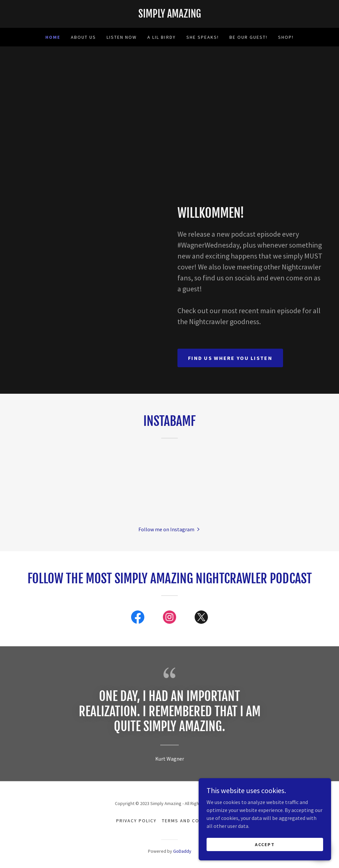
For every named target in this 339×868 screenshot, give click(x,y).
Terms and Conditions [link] (192, 821)
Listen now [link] (122, 37)
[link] (169, 16)
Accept (265, 844)
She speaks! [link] (203, 37)
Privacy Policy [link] (136, 821)
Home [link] (53, 37)
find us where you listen (230, 358)
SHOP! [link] (286, 37)
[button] (170, 529)
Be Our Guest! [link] (248, 37)
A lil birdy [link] (161, 37)
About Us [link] (83, 37)
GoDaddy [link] (182, 851)
